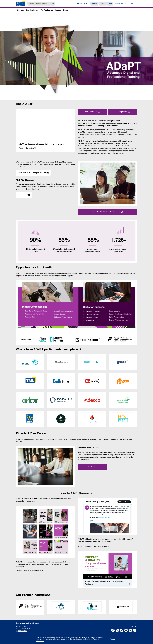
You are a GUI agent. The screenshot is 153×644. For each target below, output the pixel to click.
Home (66, 10)
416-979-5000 (22, 631)
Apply (94, 4)
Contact (21, 10)
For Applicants (47, 10)
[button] (82, 4)
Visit (102, 4)
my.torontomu (121, 4)
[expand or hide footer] (136, 623)
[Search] (53, 4)
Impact (58, 10)
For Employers (32, 10)
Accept (113, 639)
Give (110, 4)
